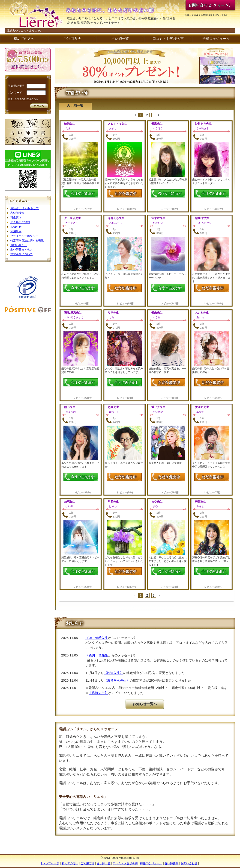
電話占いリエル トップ (25, 208)
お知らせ (16, 227)
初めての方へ (24, 39)
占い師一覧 (120, 39)
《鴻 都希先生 (97, 638)
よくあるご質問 (20, 222)
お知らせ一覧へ (145, 704)
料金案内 (16, 218)
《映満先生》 (114, 673)
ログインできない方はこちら (23, 99)
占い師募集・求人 (21, 250)
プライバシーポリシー (24, 236)
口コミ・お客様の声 (168, 39)
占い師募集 (171, 863)
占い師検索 (17, 213)
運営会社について (21, 254)
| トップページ (50, 863)
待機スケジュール (216, 39)
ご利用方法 (72, 39)
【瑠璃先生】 (98, 693)
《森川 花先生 (97, 655)
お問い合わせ (19, 245)
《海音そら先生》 (117, 680)
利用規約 (16, 231)
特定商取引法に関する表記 (27, 241)
